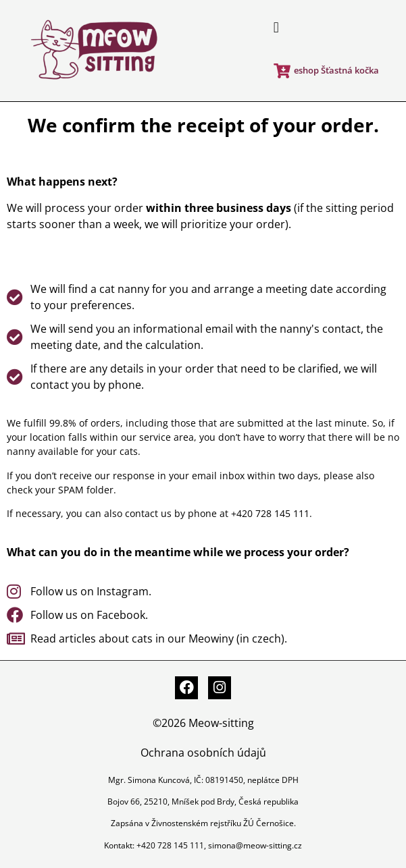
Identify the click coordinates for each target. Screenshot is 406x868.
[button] (276, 28)
